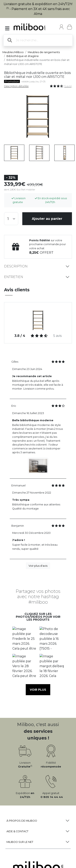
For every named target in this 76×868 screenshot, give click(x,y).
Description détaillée (16, 86)
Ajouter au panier (47, 219)
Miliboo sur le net (20, 842)
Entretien (14, 277)
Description (16, 266)
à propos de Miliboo (22, 821)
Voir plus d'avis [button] (38, 566)
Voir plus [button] (38, 690)
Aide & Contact (17, 831)
